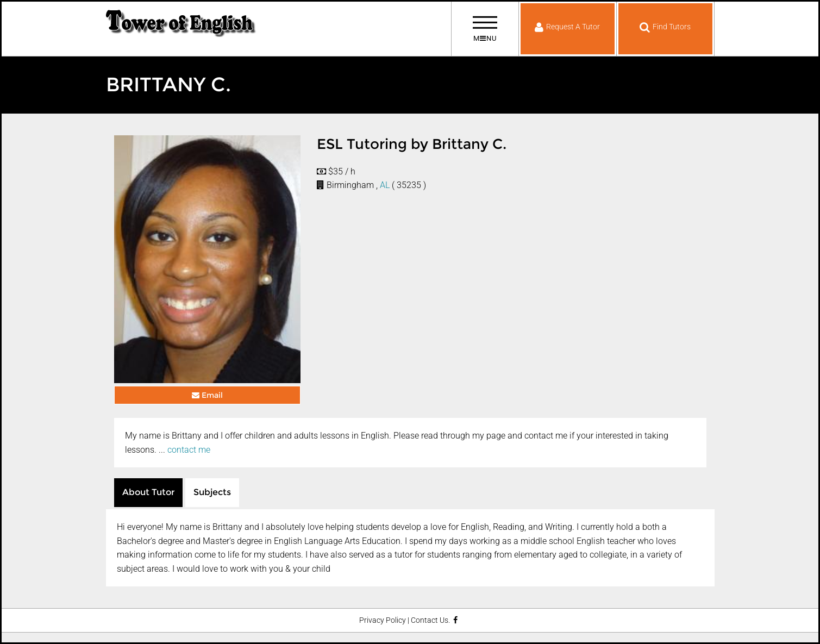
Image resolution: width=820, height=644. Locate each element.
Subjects (212, 492)
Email (207, 395)
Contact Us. (430, 620)
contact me (189, 450)
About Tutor (148, 492)
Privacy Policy (383, 620)
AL (385, 185)
